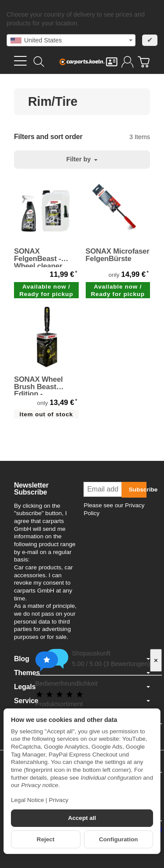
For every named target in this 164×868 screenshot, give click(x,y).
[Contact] (112, 62)
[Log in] (127, 62)
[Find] (39, 62)
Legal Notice (28, 800)
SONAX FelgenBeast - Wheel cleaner (38, 258)
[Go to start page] (82, 62)
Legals (82, 687)
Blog (82, 659)
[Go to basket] (144, 62)
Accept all (82, 818)
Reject (46, 839)
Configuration (118, 839)
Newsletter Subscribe (31, 489)
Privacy (59, 800)
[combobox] (71, 40)
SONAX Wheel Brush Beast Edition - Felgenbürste (38, 386)
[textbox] (71, 40)
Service (82, 701)
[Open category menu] (20, 61)
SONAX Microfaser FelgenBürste (118, 255)
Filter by (82, 159)
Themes (82, 673)
